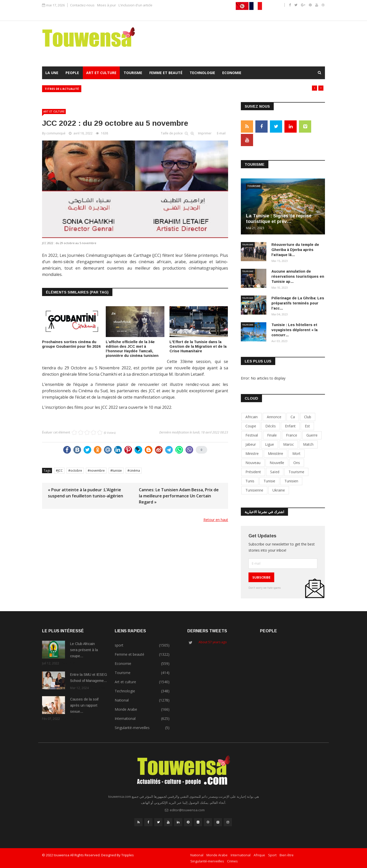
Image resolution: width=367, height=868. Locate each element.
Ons (297, 463)
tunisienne (254, 490)
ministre (252, 453)
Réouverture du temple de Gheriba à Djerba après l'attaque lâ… (295, 250)
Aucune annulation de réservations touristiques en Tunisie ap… (298, 276)
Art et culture (101, 73)
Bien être (287, 855)
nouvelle (277, 463)
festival (252, 435)
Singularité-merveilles (207, 861)
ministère (276, 453)
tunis (250, 481)
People (72, 73)
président (253, 472)
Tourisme (133, 73)
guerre (312, 435)
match (308, 444)
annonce (274, 417)
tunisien (291, 481)
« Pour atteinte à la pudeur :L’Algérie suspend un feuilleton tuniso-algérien (86, 493)
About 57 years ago (213, 642)
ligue (270, 444)
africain (252, 417)
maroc (289, 444)
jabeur (251, 444)
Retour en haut (216, 520)
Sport (272, 855)
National (197, 855)
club (308, 417)
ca (293, 417)
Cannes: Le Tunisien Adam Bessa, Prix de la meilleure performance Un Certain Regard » (179, 496)
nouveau (253, 463)
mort (296, 453)
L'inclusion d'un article (135, 5)
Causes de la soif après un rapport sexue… (84, 705)
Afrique (259, 855)
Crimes (232, 861)
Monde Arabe (217, 855)
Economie (232, 73)
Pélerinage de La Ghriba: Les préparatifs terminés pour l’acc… (298, 303)
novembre (97, 471)
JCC (60, 471)
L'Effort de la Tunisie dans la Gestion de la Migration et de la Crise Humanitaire (198, 346)
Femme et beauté (166, 73)
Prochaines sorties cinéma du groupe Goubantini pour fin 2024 (71, 344)
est (307, 426)
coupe (251, 426)
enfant (290, 426)
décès (271, 426)
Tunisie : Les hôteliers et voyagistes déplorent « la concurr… (294, 330)
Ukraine (279, 490)
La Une (52, 73)
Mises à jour (107, 5)
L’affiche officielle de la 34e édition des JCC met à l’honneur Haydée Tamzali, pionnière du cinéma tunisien (132, 349)
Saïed (275, 472)
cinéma (135, 471)
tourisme (296, 472)
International (241, 855)
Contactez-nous (82, 5)
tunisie (117, 471)
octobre (76, 471)
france (292, 435)
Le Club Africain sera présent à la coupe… (84, 650)
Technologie (202, 73)
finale (272, 435)
